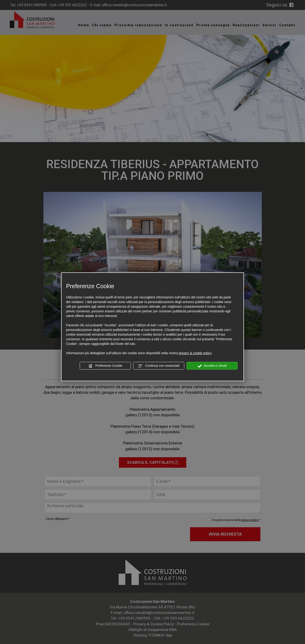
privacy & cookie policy (195, 353)
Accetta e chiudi (212, 366)
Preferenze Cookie (105, 366)
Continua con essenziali (159, 366)
